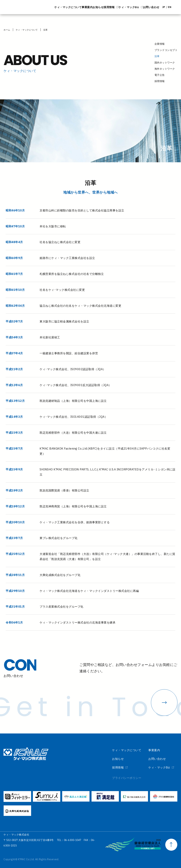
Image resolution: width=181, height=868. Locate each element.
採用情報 (80, 7)
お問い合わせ (135, 7)
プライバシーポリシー (119, 778)
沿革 (46, 30)
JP (156, 7)
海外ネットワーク (165, 69)
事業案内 (48, 7)
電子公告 (160, 75)
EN (167, 7)
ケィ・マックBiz (105, 7)
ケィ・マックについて (23, 7)
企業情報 (160, 44)
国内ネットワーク (165, 63)
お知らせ (64, 7)
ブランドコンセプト (166, 50)
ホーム (7, 30)
